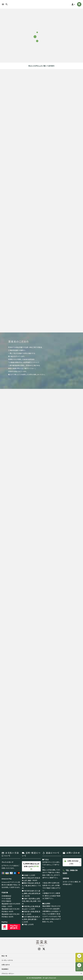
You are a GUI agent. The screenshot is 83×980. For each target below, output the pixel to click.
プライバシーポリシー (8, 973)
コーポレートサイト (7, 960)
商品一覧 (4, 956)
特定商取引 (5, 969)
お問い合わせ (6, 965)
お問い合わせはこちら (71, 862)
